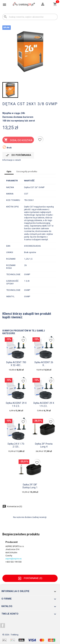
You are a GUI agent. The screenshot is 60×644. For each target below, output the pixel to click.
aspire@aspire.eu (14, 559)
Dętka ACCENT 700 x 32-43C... (16, 364)
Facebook (3, 626)
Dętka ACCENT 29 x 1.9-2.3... (16, 404)
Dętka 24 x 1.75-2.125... (16, 445)
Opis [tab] (9, 171)
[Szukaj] (30, 17)
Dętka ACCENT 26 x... (44, 364)
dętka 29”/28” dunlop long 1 (30, 486)
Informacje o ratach (12, 160)
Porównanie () (30, 578)
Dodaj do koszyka (18, 140)
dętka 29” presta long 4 (44, 445)
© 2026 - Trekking (10, 635)
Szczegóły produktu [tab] (27, 171)
